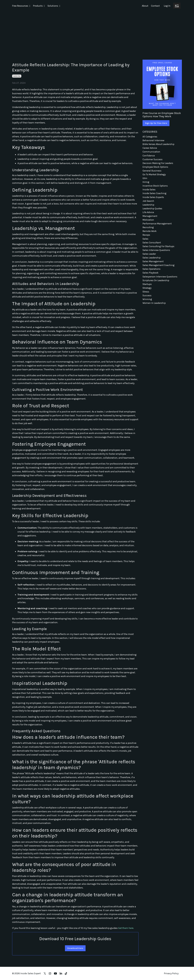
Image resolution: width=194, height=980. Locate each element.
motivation (149, 222)
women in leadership (154, 307)
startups (147, 288)
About (145, 6)
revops (146, 237)
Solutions (54, 6)
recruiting (148, 229)
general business (152, 171)
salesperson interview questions (160, 280)
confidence (149, 156)
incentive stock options (156, 187)
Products (39, 6)
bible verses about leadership (159, 144)
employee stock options (156, 168)
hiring (146, 183)
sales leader (149, 257)
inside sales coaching (155, 195)
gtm (145, 179)
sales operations (152, 272)
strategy (147, 292)
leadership (17, 76)
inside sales (149, 191)
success (147, 299)
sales (145, 241)
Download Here (75, 948)
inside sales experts (153, 199)
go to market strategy (155, 175)
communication (152, 152)
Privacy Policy (171, 973)
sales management (153, 264)
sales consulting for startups (159, 249)
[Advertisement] (97, 32)
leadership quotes (153, 210)
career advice (150, 148)
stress (146, 295)
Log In (167, 6)
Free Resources (21, 6)
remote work (150, 233)
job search (148, 202)
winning (147, 303)
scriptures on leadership (156, 284)
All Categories (150, 136)
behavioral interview (154, 140)
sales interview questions (157, 253)
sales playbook (151, 276)
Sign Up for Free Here (156, 123)
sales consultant (152, 245)
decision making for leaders (158, 164)
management (150, 218)
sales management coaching (159, 268)
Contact (155, 6)
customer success (153, 160)
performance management (157, 226)
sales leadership (152, 261)
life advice (148, 214)
